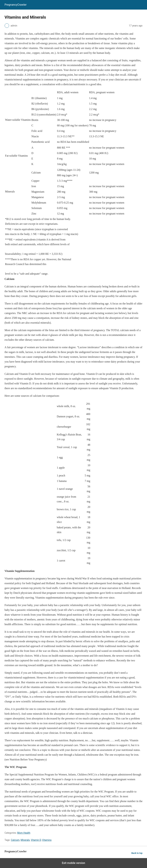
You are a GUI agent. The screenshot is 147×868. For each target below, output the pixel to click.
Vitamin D (36, 840)
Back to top (137, 853)
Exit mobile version (73, 863)
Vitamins (47, 840)
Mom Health (24, 833)
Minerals (25, 840)
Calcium (15, 840)
